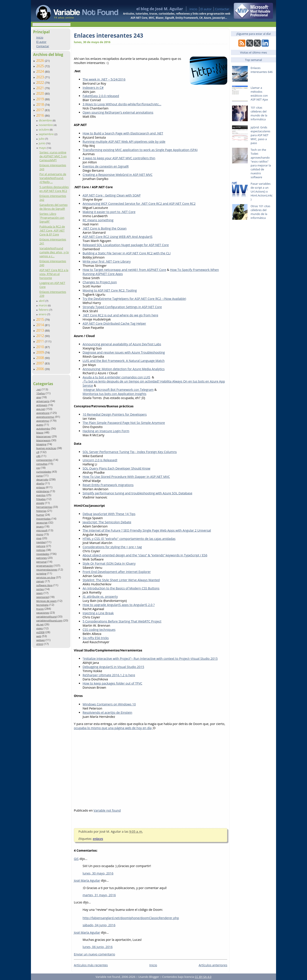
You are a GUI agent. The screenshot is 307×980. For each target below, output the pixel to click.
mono (40, 534)
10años (41, 393)
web (39, 636)
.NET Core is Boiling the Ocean (105, 228)
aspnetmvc (43, 421)
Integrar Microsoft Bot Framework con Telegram (119, 390)
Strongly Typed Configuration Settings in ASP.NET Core (122, 307)
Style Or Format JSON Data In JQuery (109, 563)
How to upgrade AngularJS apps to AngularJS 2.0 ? (119, 605)
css (38, 468)
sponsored (42, 597)
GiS (76, 859)
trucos (40, 609)
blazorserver (44, 436)
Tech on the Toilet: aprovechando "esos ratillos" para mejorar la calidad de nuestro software (261, 163)
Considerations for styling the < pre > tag (112, 547)
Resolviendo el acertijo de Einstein (107, 712)
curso (39, 476)
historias (41, 511)
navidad (41, 542)
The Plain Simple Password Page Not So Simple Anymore (124, 423)
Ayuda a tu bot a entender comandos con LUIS (116, 377)
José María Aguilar (87, 880)
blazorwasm (43, 440)
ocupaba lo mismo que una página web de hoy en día (113, 728)
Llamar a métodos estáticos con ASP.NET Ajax (259, 94)
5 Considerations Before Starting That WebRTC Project (122, 621)
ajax (39, 397)
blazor (40, 432)
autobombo (43, 429)
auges (40, 425)
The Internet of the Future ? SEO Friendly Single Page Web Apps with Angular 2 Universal (147, 530)
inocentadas (43, 519)
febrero (44, 310)
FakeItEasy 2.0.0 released (101, 96)
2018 (41, 104)
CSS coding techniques (99, 630)
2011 (41, 341)
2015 (41, 319)
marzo (43, 305)
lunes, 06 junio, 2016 (98, 947)
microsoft (42, 530)
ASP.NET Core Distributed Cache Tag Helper (114, 323)
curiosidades (44, 472)
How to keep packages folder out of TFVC (112, 683)
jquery (40, 526)
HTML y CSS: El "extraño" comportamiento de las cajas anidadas (129, 539)
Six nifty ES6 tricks (96, 638)
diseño (40, 483)
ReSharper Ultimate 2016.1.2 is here (109, 675)
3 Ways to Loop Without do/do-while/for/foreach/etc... (122, 104)
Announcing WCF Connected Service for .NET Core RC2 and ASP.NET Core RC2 (139, 204)
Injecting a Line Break (98, 613)
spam (39, 593)
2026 (41, 60)
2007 (41, 363)
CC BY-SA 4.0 (203, 977)
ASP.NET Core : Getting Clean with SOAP (112, 195)
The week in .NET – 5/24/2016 (104, 79)
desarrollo (42, 479)
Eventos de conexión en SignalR (106, 166)
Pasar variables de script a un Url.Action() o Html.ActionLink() (261, 191)
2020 (41, 93)
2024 (41, 71)
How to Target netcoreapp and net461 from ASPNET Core (124, 270)
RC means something (98, 220)
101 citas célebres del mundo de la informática (259, 113)
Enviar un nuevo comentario (94, 954)
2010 (41, 347)
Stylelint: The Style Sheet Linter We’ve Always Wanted (121, 580)
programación (44, 566)
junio (42, 143)
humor (40, 515)
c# (38, 452)
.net (38, 389)
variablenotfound (46, 617)
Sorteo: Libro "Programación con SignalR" (52, 218)
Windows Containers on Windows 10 (109, 704)
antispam (42, 405)
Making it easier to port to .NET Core (109, 212)
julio (42, 139)
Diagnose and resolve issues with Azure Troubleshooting (124, 352)
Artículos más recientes (91, 965)
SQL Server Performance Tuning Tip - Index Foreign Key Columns (130, 452)
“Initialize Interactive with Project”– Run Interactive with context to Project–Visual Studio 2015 (150, 659)
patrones (42, 558)
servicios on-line (46, 577)
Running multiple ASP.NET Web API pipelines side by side (124, 142)
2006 (41, 369)
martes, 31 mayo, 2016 (99, 895)
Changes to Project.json (100, 282)
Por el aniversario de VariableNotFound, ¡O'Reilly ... (53, 178)
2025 (41, 66)
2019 (41, 99)
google (40, 503)
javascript (42, 523)
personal (41, 562)
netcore (41, 546)
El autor (206, 9)
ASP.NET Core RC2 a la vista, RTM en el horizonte (54, 274)
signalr (40, 581)
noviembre (46, 125)
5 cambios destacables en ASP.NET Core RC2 (54, 189)
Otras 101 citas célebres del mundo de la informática (260, 212)
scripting (41, 573)
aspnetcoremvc (45, 417)
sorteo (40, 589)
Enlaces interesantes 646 (262, 70)
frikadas (41, 499)
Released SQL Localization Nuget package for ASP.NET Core (126, 245)
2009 (41, 352)
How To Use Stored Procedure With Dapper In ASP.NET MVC (126, 477)
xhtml (40, 644)
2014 (41, 325)
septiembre (47, 134)
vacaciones (43, 613)
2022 (41, 82)
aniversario (43, 401)
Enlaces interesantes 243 (109, 35)
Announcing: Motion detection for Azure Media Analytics (124, 369)
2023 (41, 77)
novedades (43, 554)
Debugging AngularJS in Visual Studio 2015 (113, 667)
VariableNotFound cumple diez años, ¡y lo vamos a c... (54, 252)
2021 (41, 88)
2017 (41, 110)
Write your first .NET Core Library (107, 261)
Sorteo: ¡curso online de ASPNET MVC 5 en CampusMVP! (53, 156)
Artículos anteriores (213, 965)
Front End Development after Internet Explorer (117, 572)
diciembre (46, 120)
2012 (41, 336)
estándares (43, 491)
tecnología (42, 605)
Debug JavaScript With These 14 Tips (109, 514)
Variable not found (107, 810)
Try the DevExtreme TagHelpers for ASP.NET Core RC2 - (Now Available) (134, 299)
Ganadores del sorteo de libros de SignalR (53, 207)
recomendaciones (47, 570)
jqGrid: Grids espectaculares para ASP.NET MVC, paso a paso (260, 135)
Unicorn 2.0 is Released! (100, 460)
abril (42, 301)
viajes (39, 628)
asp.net (41, 409)
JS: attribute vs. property (100, 597)
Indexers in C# (93, 88)
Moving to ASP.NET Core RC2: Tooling (110, 290)
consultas (42, 464)
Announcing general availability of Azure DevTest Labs (122, 344)
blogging (41, 444)
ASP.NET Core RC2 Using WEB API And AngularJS (118, 237)
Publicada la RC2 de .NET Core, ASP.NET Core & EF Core (52, 230)
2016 (41, 115)
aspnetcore (43, 413)
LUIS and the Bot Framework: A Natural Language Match (124, 361)
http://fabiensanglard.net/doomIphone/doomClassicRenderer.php (131, 918)
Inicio (193, 9)
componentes (44, 460)
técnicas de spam (46, 601)
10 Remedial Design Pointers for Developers (115, 414)
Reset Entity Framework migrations (108, 485)
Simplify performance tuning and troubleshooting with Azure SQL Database (137, 493)
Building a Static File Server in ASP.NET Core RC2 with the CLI (127, 253)
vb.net (40, 624)
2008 (41, 358)
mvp (39, 538)
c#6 (38, 456)
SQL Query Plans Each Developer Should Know (116, 468)
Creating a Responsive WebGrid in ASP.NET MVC (118, 175)
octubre (44, 129)
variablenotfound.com (49, 620)
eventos (41, 495)
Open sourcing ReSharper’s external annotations (118, 112)
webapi (40, 640)
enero (43, 314)
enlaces (41, 487)
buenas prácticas (46, 448)
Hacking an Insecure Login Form (106, 431)
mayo (43, 148)
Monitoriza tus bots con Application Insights (114, 394)
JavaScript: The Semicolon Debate (107, 522)
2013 (41, 330)
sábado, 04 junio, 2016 (99, 925)
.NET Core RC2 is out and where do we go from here (120, 315)
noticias (41, 550)
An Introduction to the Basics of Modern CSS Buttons (121, 588)
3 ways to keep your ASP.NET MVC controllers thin (119, 158)
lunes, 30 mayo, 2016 (98, 873)
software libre (44, 585)
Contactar (222, 9)
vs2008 (40, 632)
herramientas (44, 507)
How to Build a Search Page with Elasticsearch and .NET (123, 133)
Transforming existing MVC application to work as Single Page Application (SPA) (140, 150)
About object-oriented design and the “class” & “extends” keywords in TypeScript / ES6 (145, 555)
